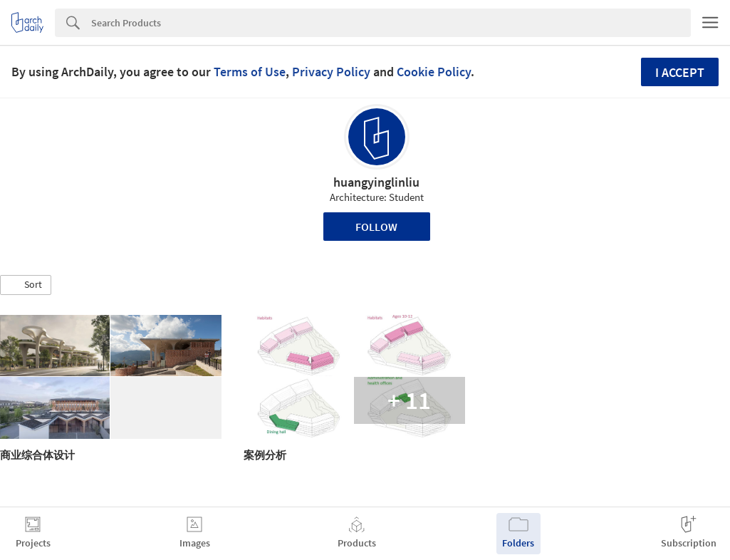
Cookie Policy (434, 72)
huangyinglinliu (376, 182)
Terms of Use (250, 72)
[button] (26, 285)
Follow (376, 227)
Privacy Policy (331, 72)
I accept (680, 72)
